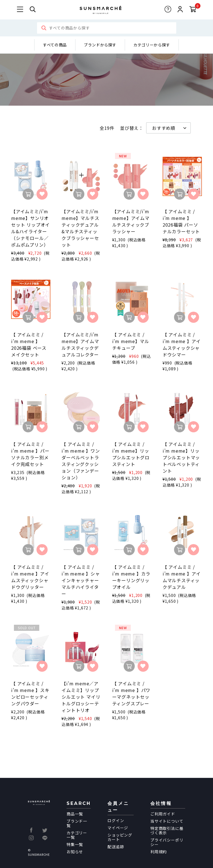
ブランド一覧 (77, 823)
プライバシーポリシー (167, 842)
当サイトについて (167, 821)
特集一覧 (75, 844)
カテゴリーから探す (152, 45)
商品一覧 (75, 814)
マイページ (118, 828)
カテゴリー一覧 (77, 835)
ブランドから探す (100, 45)
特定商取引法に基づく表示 (167, 830)
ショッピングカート (120, 837)
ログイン (116, 820)
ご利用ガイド (163, 814)
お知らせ (75, 852)
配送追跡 (116, 847)
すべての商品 (55, 45)
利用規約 (159, 852)
